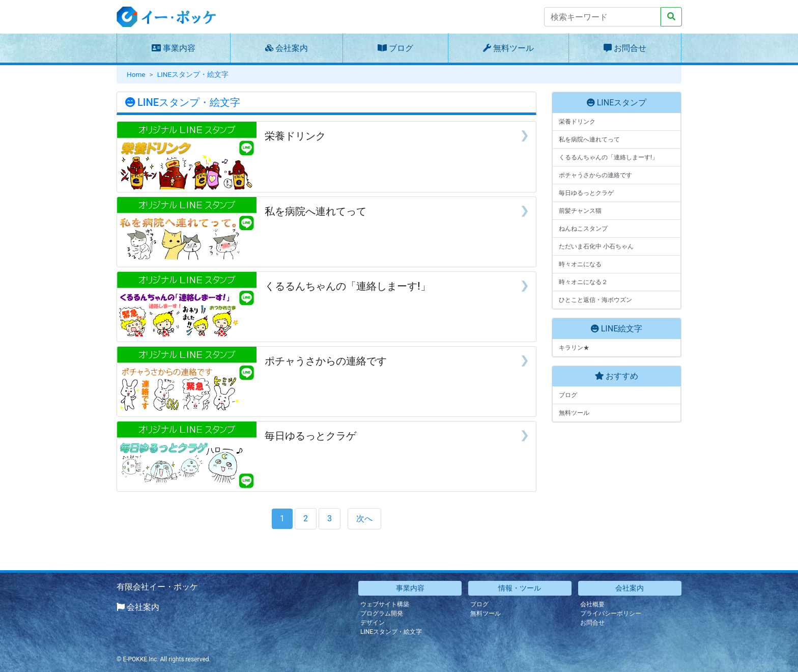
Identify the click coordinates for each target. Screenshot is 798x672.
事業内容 (179, 48)
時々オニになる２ (583, 282)
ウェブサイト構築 (385, 604)
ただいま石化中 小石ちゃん (596, 246)
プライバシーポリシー (611, 613)
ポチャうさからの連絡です (595, 175)
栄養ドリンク (577, 122)
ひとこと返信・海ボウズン (595, 300)
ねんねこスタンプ (583, 229)
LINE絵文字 (622, 329)
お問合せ (630, 48)
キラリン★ (574, 348)
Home (136, 74)
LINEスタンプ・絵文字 (193, 74)
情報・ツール (520, 588)
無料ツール (514, 48)
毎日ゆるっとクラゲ (586, 193)
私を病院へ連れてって (589, 139)
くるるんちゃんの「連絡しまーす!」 (608, 157)
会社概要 (592, 604)
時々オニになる (580, 264)
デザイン (373, 623)
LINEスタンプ (622, 103)
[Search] (602, 17)
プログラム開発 (382, 613)
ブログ (401, 48)
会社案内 (292, 48)
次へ (364, 519)
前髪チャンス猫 (580, 211)
